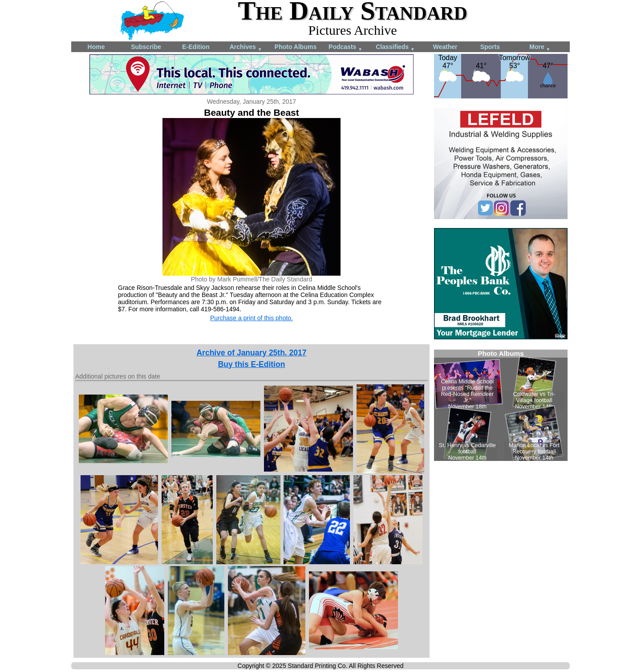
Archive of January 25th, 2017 (251, 353)
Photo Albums (296, 47)
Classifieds (395, 47)
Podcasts (345, 47)
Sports (490, 47)
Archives (246, 47)
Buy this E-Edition (252, 364)
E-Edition (196, 47)
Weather (445, 47)
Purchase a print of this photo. (252, 318)
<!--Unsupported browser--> (501, 405)
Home (96, 47)
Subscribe (146, 47)
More (540, 47)
